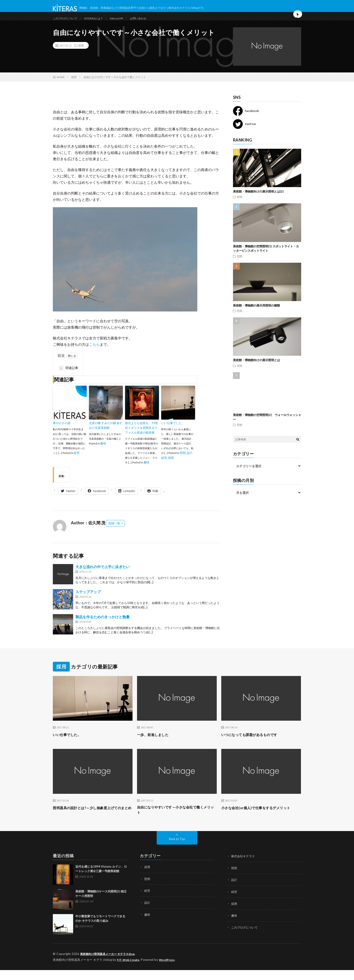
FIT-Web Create (129, 970)
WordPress (170, 970)
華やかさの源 (62, 432)
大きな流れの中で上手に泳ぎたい (102, 575)
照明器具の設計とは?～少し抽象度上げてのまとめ (91, 819)
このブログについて (67, 22)
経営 (77, 462)
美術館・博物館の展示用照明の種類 (256, 314)
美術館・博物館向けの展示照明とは (256, 369)
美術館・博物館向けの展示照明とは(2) (258, 200)
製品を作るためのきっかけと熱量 (102, 626)
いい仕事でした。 (173, 432)
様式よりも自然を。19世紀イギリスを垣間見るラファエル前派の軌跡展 (142, 437)
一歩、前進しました (156, 743)
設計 (189, 462)
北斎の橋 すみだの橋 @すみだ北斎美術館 (106, 434)
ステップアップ (88, 600)
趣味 (103, 452)
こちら (94, 353)
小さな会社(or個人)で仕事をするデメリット (260, 819)
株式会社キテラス (244, 866)
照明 (183, 462)
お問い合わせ (150, 22)
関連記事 (68, 377)
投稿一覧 (114, 532)
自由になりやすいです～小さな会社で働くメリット (177, 819)
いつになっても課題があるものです (255, 743)
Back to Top (177, 849)
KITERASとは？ (100, 22)
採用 (81, 54)
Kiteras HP (126, 22)
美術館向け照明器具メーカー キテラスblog (110, 964)
